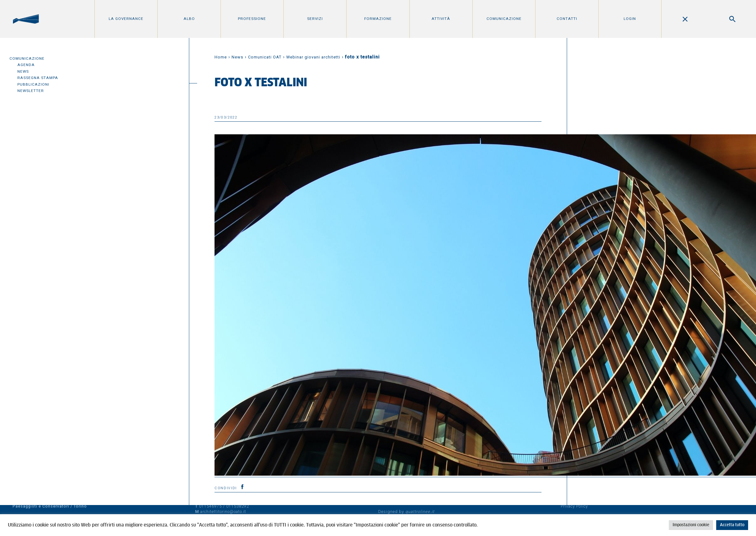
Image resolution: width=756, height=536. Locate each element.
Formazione (378, 19)
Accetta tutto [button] (732, 525)
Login (630, 19)
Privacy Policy (574, 506)
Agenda (26, 65)
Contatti (567, 19)
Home (221, 57)
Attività (441, 19)
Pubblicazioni (33, 84)
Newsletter (31, 91)
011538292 (238, 506)
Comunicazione (504, 19)
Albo (189, 19)
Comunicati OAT (265, 57)
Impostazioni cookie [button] (691, 525)
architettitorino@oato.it (223, 512)
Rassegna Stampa (38, 78)
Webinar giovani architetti (313, 57)
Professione (252, 19)
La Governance (126, 19)
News (23, 71)
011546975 (210, 506)
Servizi (315, 19)
